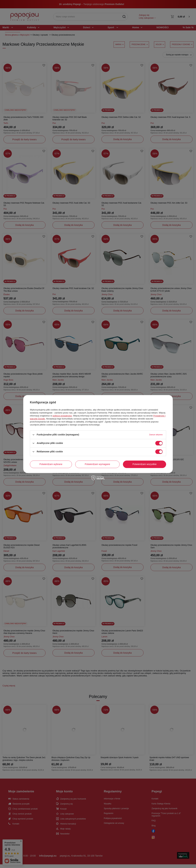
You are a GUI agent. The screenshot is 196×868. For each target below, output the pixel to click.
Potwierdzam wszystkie (145, 464)
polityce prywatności (62, 416)
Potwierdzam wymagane (97, 464)
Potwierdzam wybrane (51, 464)
